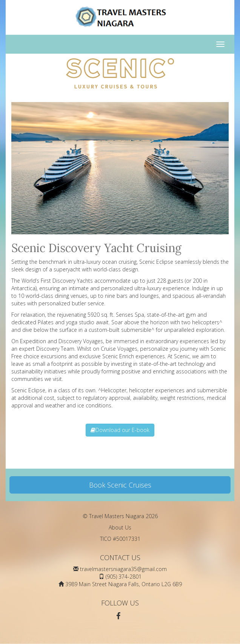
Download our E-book (120, 430)
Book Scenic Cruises (120, 485)
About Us (120, 527)
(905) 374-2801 (124, 577)
